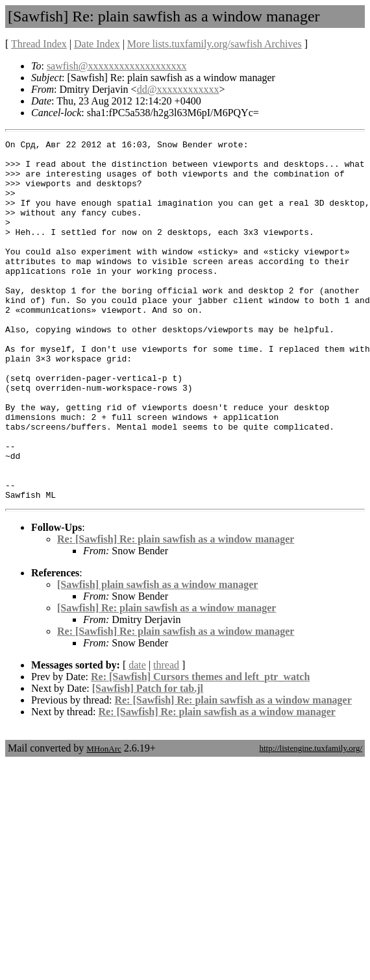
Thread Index (39, 44)
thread (166, 737)
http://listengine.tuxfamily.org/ (311, 820)
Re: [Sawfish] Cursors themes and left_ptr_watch (200, 749)
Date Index (97, 44)
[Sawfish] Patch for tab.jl (148, 760)
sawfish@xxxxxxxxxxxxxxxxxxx (117, 66)
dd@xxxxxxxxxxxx (178, 89)
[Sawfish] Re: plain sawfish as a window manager (166, 680)
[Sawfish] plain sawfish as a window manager (157, 656)
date (137, 737)
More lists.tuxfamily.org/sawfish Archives (215, 44)
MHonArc (104, 821)
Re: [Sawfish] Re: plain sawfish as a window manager (176, 611)
